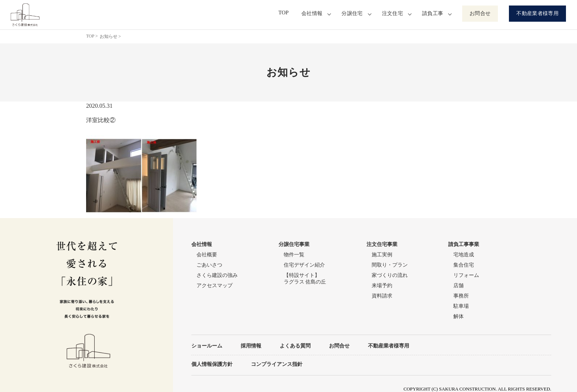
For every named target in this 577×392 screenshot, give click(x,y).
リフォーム (466, 275)
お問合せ (480, 13)
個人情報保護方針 (212, 364)
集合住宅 (464, 265)
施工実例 (382, 255)
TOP (285, 13)
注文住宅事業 (382, 244)
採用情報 (251, 346)
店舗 (459, 286)
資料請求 (382, 296)
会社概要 (207, 255)
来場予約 (382, 286)
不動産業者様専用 (537, 13)
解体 (459, 316)
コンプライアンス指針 (277, 364)
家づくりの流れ (390, 275)
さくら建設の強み (217, 275)
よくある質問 (295, 346)
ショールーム (207, 346)
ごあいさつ (209, 265)
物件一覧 (294, 255)
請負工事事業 (464, 244)
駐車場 (461, 306)
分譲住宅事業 (294, 244)
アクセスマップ (215, 286)
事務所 (461, 296)
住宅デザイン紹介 (304, 265)
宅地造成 (464, 255)
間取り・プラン (390, 265)
